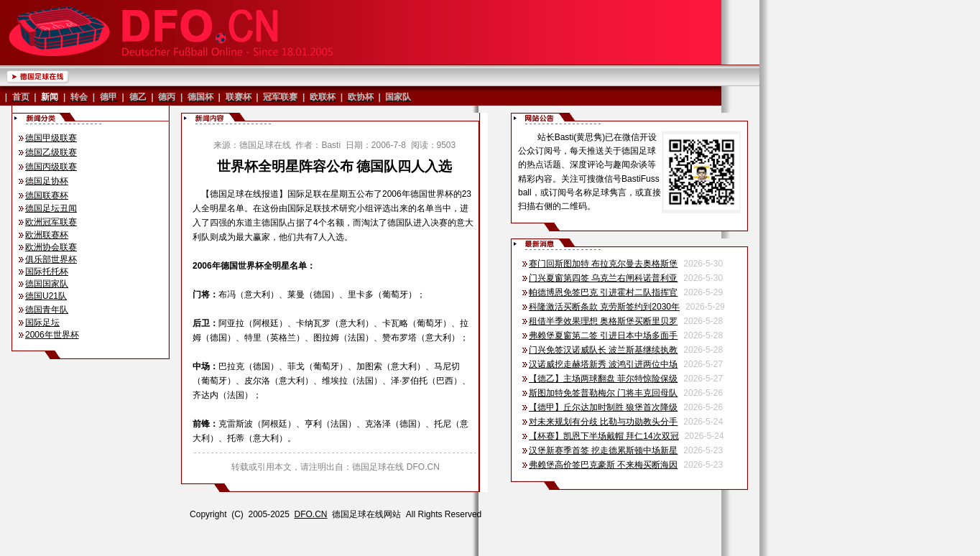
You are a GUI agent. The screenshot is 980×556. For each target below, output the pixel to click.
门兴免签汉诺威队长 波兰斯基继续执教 (603, 350)
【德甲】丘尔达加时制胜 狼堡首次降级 (603, 407)
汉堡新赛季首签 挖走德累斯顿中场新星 (603, 450)
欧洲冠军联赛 (51, 222)
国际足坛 (42, 323)
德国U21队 (46, 296)
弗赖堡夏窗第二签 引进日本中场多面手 (603, 335)
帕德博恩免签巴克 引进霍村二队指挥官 (603, 292)
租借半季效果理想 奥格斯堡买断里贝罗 (603, 321)
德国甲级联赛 (51, 138)
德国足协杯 (47, 181)
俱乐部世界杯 (51, 259)
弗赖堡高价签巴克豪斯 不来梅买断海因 (603, 465)
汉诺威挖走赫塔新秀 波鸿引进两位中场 (603, 364)
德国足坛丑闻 (51, 208)
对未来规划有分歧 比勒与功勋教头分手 (603, 422)
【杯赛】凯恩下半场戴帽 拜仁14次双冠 (604, 436)
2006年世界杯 (52, 335)
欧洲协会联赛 (51, 247)
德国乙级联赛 (51, 152)
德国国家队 (47, 284)
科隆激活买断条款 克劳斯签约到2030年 (604, 307)
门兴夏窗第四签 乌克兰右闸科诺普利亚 (603, 278)
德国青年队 (47, 310)
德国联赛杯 (47, 195)
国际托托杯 (47, 272)
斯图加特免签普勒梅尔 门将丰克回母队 (603, 393)
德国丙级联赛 (51, 167)
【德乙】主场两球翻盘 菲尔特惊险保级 (603, 379)
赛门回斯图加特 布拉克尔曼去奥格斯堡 (603, 264)
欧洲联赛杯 (47, 235)
